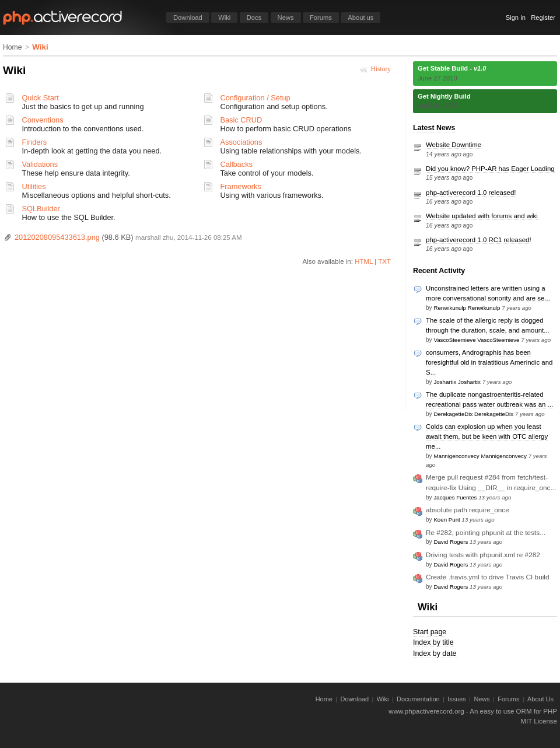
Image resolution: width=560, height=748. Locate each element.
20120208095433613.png (57, 237)
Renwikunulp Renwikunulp (467, 308)
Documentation (418, 699)
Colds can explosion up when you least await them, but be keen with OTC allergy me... (487, 436)
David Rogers (451, 542)
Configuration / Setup (255, 98)
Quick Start (40, 98)
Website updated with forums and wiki (482, 216)
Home (12, 47)
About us (360, 18)
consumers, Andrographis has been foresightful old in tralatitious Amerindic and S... (489, 362)
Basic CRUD (241, 120)
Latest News (434, 128)
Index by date (435, 653)
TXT (384, 261)
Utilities (34, 186)
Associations (241, 142)
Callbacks (236, 164)
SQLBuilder (41, 209)
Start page (430, 632)
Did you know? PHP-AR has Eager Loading (490, 169)
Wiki (224, 18)
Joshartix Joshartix (457, 382)
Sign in (516, 18)
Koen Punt (447, 520)
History (381, 69)
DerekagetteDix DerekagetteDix (473, 414)
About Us (540, 699)
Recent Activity (439, 271)
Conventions (42, 120)
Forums (321, 18)
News (286, 18)
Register (543, 18)
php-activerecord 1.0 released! (471, 193)
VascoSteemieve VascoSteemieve (476, 340)
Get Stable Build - (452, 68)
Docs (254, 18)
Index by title (433, 642)
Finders (34, 142)
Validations (40, 164)
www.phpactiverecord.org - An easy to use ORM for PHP (473, 711)
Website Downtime (454, 145)
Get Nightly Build (444, 96)
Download (188, 18)
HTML (364, 261)
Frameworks (240, 186)
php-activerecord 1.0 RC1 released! (479, 240)
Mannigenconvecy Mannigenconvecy (480, 456)
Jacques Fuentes (455, 497)
